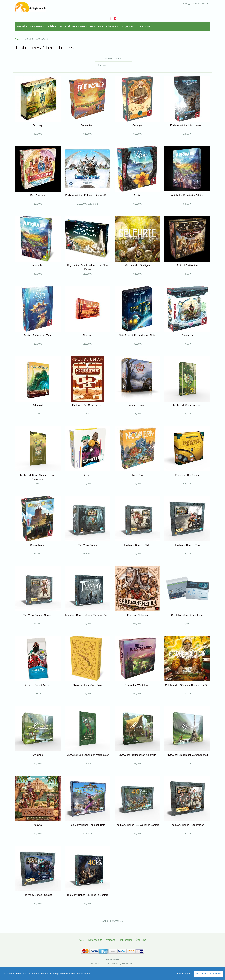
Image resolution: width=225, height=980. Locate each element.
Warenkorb (201, 4)
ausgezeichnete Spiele (73, 26)
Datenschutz (95, 940)
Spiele (52, 26)
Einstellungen (184, 974)
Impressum (126, 940)
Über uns (112, 26)
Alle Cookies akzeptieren (208, 974)
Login (185, 4)
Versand (111, 940)
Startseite (22, 26)
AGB (82, 940)
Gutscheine (97, 26)
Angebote (128, 26)
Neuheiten (37, 26)
